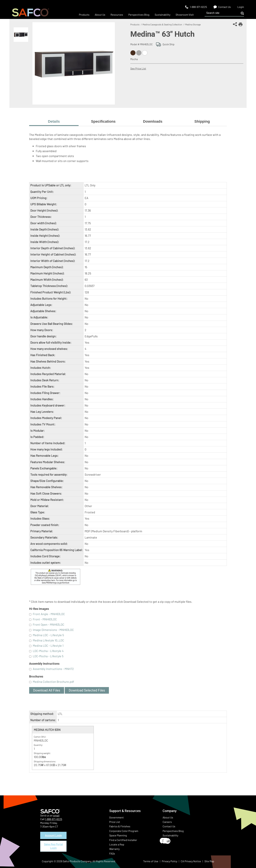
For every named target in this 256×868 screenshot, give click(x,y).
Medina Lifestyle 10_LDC (48, 640)
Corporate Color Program (124, 831)
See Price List (138, 68)
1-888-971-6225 (54, 819)
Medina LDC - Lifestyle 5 (48, 635)
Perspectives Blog (173, 831)
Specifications (103, 121)
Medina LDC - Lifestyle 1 (48, 646)
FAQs (112, 853)
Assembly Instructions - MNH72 (53, 669)
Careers (167, 822)
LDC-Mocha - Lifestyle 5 (48, 656)
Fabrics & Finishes (120, 826)
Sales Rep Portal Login (53, 846)
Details (54, 121)
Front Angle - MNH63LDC (49, 614)
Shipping (202, 121)
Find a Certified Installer (123, 840)
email (56, 815)
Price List (115, 822)
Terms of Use (151, 861)
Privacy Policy (170, 861)
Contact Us (169, 826)
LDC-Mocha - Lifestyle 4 (48, 651)
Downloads (153, 121)
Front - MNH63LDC (45, 619)
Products (135, 24)
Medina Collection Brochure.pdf (53, 682)
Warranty (114, 849)
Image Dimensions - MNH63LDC (53, 630)
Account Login (53, 835)
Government (116, 817)
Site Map (209, 861)
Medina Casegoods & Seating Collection (162, 24)
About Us (168, 817)
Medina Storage (193, 24)
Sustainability (170, 835)
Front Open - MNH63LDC (49, 624)
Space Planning (118, 835)
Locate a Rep (117, 844)
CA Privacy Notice (191, 861)
